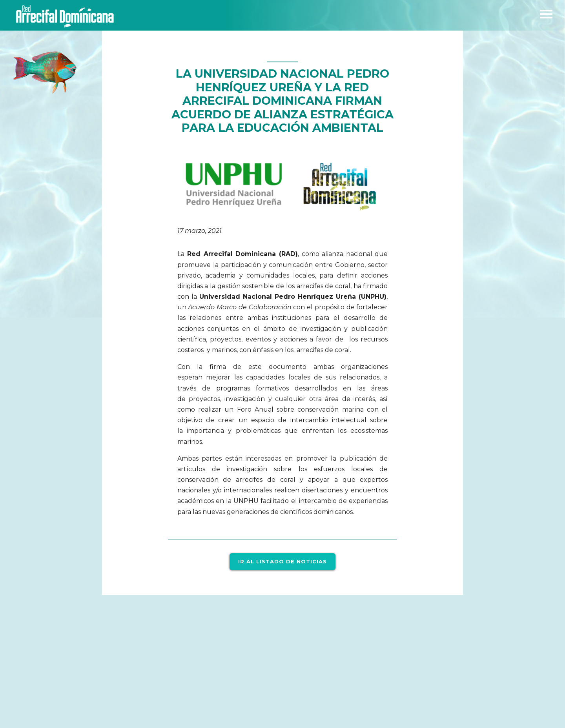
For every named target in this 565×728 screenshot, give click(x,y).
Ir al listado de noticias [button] (282, 561)
